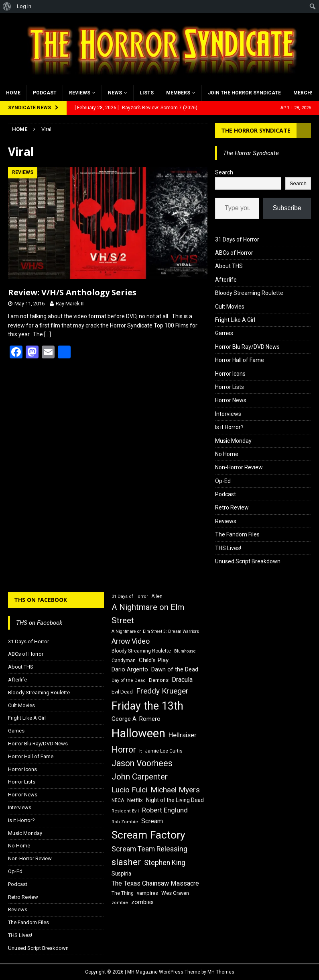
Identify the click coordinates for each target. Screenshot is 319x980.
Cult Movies (230, 307)
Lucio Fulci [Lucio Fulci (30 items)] (129, 790)
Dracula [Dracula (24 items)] (182, 680)
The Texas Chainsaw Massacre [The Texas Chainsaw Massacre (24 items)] (155, 883)
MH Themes (221, 972)
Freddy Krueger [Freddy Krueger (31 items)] (162, 691)
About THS (229, 266)
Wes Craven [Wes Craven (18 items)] (175, 893)
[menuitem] (7, 6)
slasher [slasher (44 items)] (126, 862)
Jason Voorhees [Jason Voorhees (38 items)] (142, 763)
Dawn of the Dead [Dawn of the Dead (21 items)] (175, 669)
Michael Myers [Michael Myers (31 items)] (175, 790)
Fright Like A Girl (235, 320)
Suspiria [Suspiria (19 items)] (121, 874)
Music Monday (233, 441)
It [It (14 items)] (140, 751)
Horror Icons (230, 374)
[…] (48, 334)
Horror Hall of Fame (240, 360)
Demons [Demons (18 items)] (159, 680)
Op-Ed (223, 481)
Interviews (228, 414)
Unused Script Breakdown (248, 561)
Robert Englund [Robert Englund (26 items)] (165, 810)
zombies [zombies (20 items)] (142, 902)
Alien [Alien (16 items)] (157, 596)
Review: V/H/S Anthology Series (72, 292)
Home (13, 93)
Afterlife (226, 280)
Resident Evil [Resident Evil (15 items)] (125, 811)
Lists (147, 93)
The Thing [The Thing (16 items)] (123, 893)
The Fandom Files (237, 534)
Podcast (45, 93)
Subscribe (287, 208)
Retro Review (232, 507)
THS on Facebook (41, 600)
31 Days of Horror (237, 239)
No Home (227, 454)
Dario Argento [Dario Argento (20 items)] (130, 669)
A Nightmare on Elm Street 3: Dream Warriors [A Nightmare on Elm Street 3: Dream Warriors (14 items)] (155, 631)
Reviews (80, 93)
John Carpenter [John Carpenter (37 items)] (140, 777)
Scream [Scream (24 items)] (152, 821)
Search (224, 172)
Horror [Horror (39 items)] (124, 750)
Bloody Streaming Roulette (249, 293)
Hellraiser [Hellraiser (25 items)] (183, 735)
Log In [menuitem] (24, 6)
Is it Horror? (229, 427)
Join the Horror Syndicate (244, 93)
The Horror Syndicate (256, 130)
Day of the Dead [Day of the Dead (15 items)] (129, 680)
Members (178, 93)
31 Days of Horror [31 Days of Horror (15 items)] (130, 596)
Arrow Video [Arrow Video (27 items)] (131, 641)
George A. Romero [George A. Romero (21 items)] (136, 719)
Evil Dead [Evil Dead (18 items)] (122, 692)
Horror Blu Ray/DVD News (247, 347)
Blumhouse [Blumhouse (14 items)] (185, 651)
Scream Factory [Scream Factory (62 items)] (148, 835)
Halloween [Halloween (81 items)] (138, 733)
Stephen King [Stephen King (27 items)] (165, 863)
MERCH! (303, 93)
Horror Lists (230, 387)
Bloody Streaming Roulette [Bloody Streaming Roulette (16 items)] (141, 651)
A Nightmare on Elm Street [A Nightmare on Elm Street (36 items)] (148, 614)
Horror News (231, 400)
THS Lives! (228, 548)
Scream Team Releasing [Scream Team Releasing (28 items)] (149, 849)
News (115, 93)
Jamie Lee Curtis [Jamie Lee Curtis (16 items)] (164, 751)
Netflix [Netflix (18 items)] (135, 800)
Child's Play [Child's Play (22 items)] (154, 660)
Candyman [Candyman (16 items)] (124, 661)
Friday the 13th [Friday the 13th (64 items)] (147, 706)
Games (224, 333)
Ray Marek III (70, 304)
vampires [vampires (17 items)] (147, 893)
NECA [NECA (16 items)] (118, 800)
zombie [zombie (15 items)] (120, 903)
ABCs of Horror (234, 253)
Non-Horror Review (239, 467)
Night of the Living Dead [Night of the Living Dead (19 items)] (175, 800)
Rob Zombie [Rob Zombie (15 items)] (125, 822)
